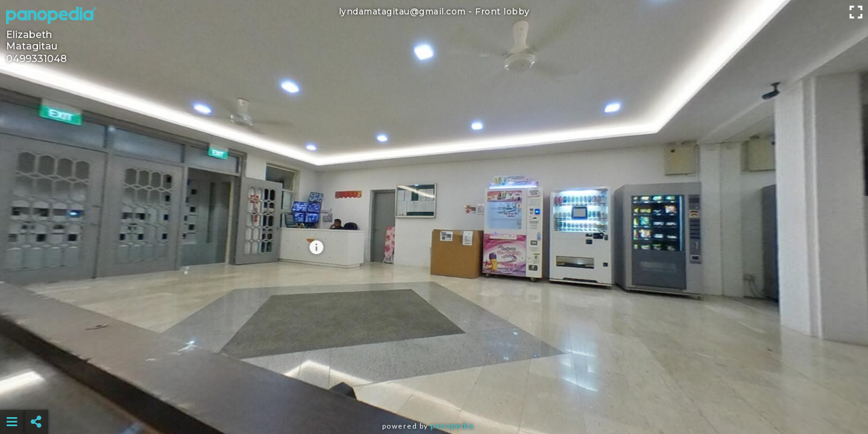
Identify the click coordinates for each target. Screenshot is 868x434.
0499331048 (36, 59)
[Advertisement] (434, 392)
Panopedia (452, 426)
